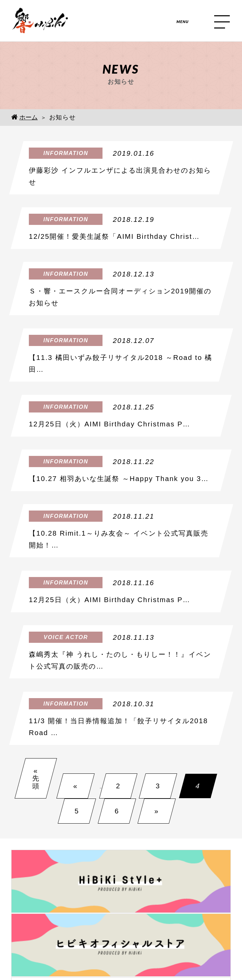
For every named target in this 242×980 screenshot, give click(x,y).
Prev (5, 865)
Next (237, 865)
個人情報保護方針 (121, 943)
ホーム (24, 117)
